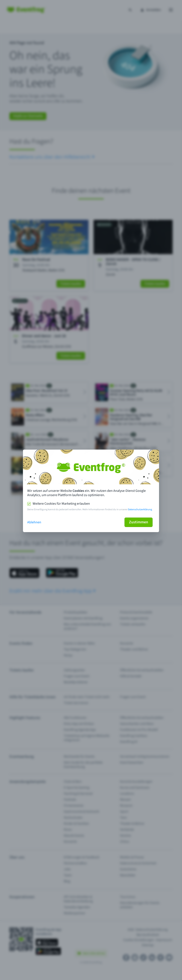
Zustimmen (139, 522)
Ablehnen (34, 522)
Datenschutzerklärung (140, 510)
